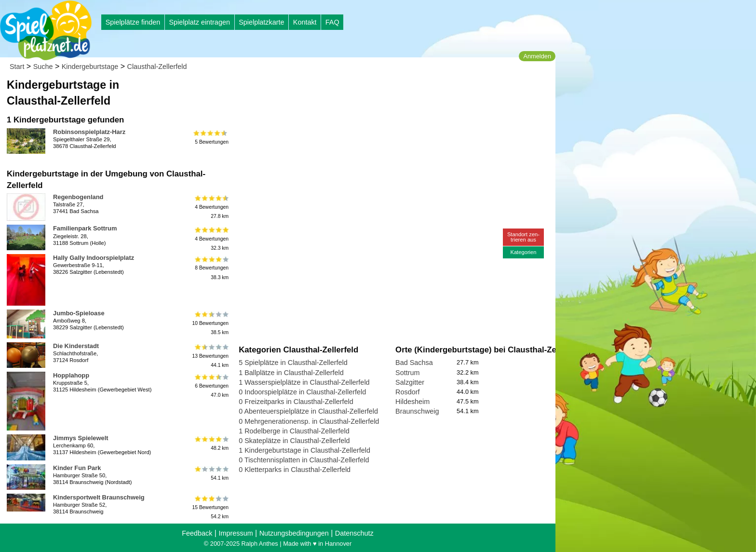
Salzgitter (410, 382)
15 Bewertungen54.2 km (210, 507)
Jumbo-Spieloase (79, 313)
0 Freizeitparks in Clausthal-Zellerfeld (296, 402)
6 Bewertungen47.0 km (211, 385)
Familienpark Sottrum (85, 228)
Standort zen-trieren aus (523, 237)
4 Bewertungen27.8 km (211, 207)
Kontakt (305, 22)
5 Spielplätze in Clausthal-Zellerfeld (293, 363)
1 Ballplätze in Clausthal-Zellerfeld (291, 373)
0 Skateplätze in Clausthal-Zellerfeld (294, 441)
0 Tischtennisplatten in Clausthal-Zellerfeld (304, 460)
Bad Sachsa (414, 363)
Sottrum (407, 373)
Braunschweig (417, 411)
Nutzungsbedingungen (294, 533)
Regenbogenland (78, 197)
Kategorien (523, 252)
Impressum (236, 533)
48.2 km (211, 444)
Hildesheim (412, 402)
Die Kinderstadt (76, 346)
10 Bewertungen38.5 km (210, 323)
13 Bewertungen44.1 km (210, 356)
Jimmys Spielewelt (81, 438)
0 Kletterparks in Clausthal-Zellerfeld (295, 470)
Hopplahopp (71, 375)
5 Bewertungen (211, 137)
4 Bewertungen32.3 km (211, 238)
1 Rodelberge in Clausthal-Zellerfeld (294, 431)
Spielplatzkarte (261, 22)
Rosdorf (407, 392)
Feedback (197, 533)
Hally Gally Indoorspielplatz (94, 258)
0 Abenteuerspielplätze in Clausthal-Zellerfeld (308, 411)
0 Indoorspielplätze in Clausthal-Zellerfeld (302, 392)
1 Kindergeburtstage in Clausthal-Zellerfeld (304, 450)
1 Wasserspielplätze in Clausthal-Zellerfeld (304, 382)
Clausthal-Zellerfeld (157, 67)
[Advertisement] (348, 92)
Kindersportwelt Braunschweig (99, 497)
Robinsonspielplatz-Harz (89, 132)
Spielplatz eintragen (199, 22)
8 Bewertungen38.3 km (211, 268)
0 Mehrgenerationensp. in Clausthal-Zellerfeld (309, 421)
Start (17, 67)
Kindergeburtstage (90, 67)
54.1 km (211, 473)
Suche (43, 67)
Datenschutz (354, 533)
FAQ (332, 22)
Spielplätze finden (133, 22)
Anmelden (537, 56)
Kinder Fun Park (77, 468)
